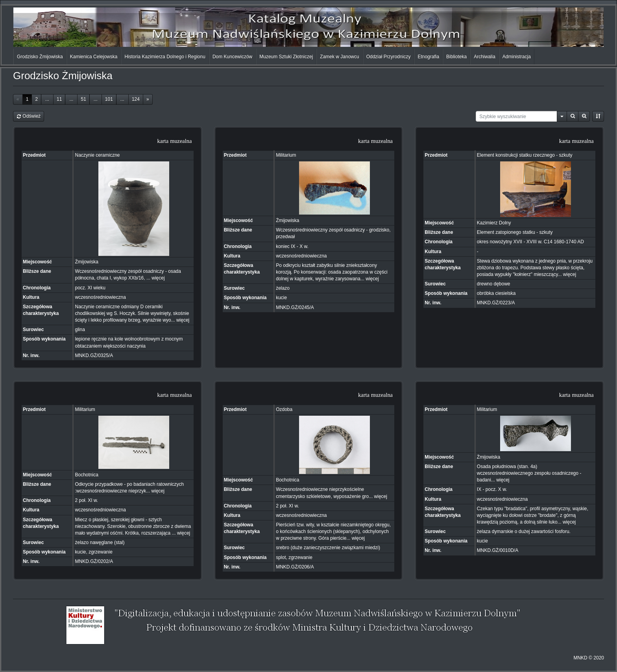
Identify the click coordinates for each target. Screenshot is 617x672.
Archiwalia (485, 57)
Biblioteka (456, 57)
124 (136, 99)
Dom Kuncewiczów (232, 57)
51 (83, 99)
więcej (158, 278)
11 (59, 99)
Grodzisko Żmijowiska (40, 57)
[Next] (148, 99)
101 (109, 99)
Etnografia (428, 57)
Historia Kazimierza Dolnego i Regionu (165, 57)
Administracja (517, 57)
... (47, 99)
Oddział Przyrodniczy (389, 57)
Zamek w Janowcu (339, 57)
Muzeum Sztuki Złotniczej (286, 57)
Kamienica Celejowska (94, 57)
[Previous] (18, 99)
